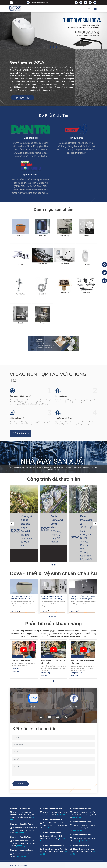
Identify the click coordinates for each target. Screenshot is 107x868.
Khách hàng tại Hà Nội (21, 660)
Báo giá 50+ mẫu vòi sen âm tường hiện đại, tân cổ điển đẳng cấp (83, 598)
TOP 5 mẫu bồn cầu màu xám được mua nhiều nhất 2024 (22, 598)
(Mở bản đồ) (19, 833)
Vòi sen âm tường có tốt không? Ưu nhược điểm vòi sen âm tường (53, 598)
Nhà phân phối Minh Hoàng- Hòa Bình (83, 662)
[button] (51, 47)
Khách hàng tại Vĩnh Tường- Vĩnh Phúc (53, 662)
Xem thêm (15, 671)
